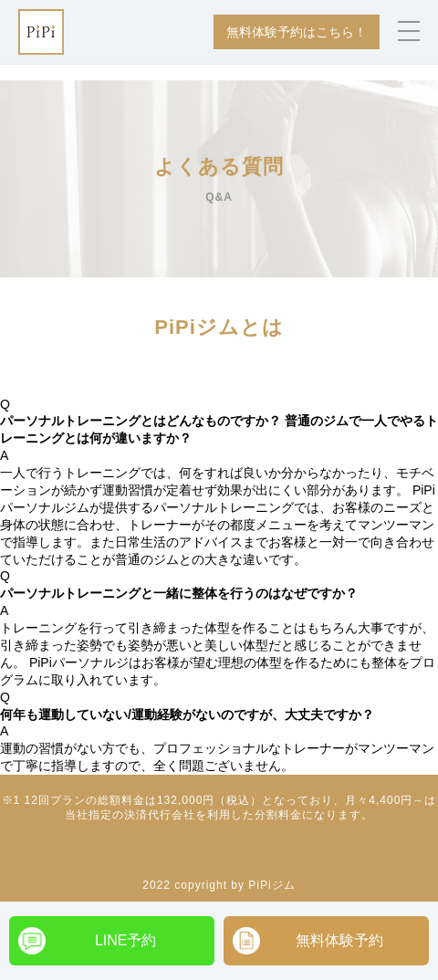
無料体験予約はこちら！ (297, 32)
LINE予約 (126, 940)
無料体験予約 (339, 940)
